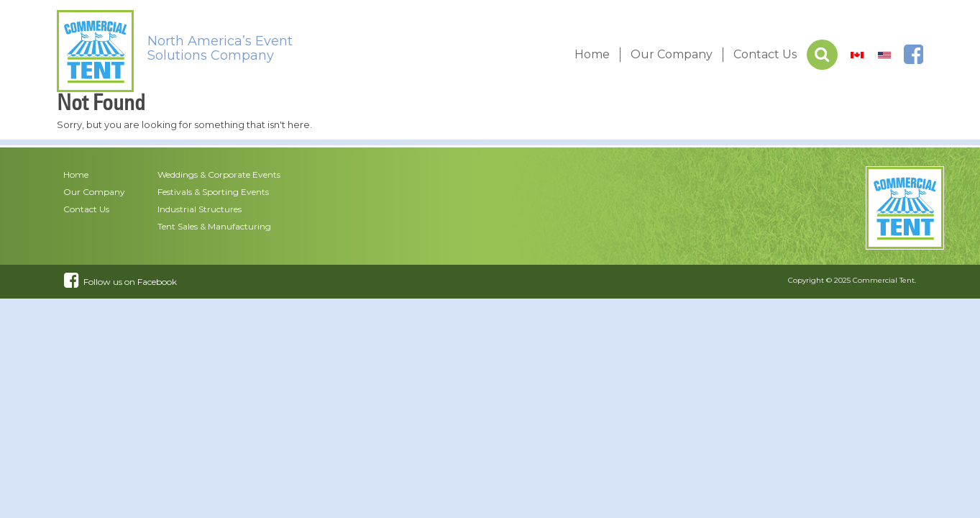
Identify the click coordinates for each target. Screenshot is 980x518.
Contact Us (765, 54)
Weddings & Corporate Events (219, 174)
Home (592, 54)
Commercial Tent (884, 280)
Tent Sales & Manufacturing (214, 226)
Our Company (672, 54)
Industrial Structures (200, 209)
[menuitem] (857, 55)
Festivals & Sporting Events (213, 192)
